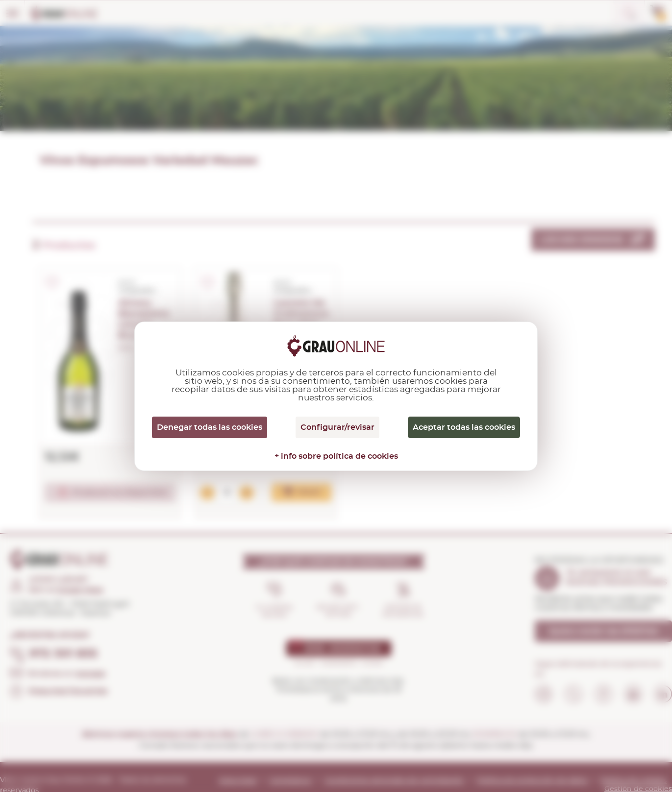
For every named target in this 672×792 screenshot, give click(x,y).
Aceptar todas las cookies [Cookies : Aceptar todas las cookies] (464, 427)
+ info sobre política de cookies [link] (336, 456)
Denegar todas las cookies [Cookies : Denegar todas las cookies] (210, 427)
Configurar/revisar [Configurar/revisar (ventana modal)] (337, 427)
